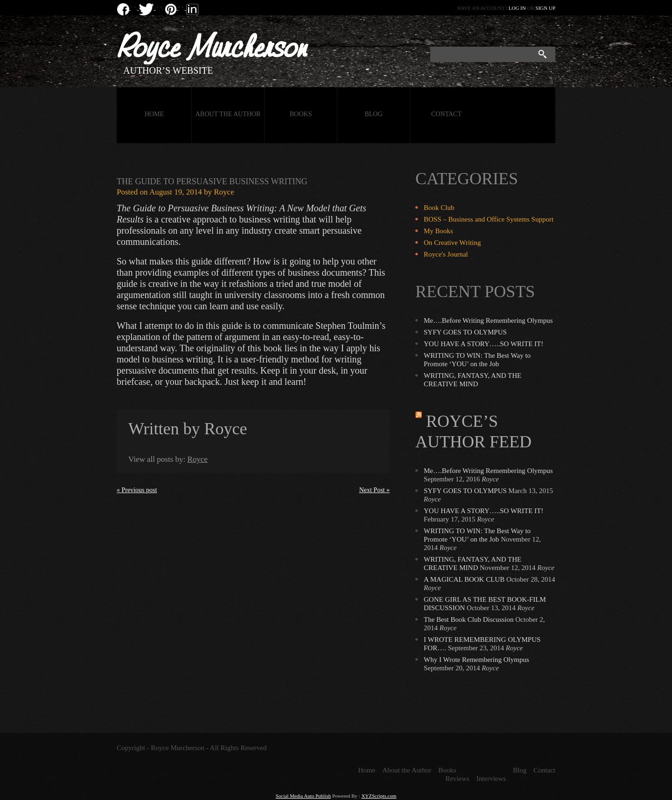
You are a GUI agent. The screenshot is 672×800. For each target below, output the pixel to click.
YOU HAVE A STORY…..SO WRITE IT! (483, 344)
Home (154, 114)
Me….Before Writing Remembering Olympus (488, 320)
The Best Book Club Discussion (469, 619)
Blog (373, 114)
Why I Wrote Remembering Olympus (476, 660)
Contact (446, 114)
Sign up (546, 8)
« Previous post (137, 490)
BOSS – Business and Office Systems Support (489, 219)
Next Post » (374, 490)
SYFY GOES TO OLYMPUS (465, 332)
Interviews (491, 779)
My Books (438, 231)
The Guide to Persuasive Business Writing (212, 181)
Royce (224, 192)
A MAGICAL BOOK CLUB (464, 579)
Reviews (457, 779)
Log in (517, 8)
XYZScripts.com (379, 796)
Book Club (439, 208)
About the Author (228, 114)
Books (301, 114)
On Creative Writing (452, 243)
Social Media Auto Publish (303, 796)
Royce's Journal (446, 254)
